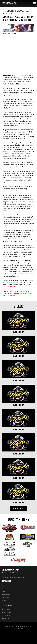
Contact (4, 612)
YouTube (6, 630)
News (4, 596)
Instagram (6, 627)
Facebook (6, 621)
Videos (4, 600)
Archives (5, 603)
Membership (6, 606)
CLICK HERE (12, 299)
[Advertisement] (18, 66)
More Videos (18, 520)
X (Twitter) (6, 624)
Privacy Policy (19, 640)
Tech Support (6, 609)
